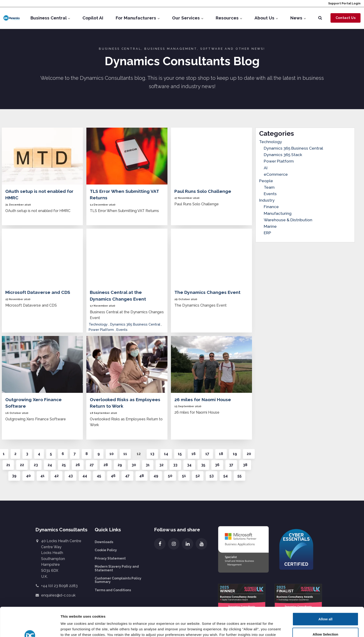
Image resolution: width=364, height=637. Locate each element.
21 (8, 465)
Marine (270, 226)
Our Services (188, 18)
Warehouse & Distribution (288, 220)
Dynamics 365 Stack (283, 155)
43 (71, 476)
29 (120, 465)
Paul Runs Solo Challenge (203, 191)
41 (42, 476)
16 (194, 454)
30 (134, 465)
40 (28, 476)
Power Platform (101, 330)
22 (22, 465)
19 (235, 454)
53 (212, 476)
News (298, 18)
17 (207, 454)
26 (78, 465)
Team (269, 187)
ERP (267, 233)
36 (217, 465)
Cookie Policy (106, 550)
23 (36, 465)
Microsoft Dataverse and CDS (38, 292)
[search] (320, 18)
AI (266, 168)
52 (198, 476)
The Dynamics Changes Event (207, 292)
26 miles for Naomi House (203, 400)
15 (180, 454)
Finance (271, 207)
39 (14, 476)
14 (166, 454)
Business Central (50, 18)
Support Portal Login (344, 3)
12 (139, 454)
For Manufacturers (138, 18)
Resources (229, 18)
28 (106, 465)
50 (170, 476)
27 (92, 465)
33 (175, 465)
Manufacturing (278, 213)
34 (189, 465)
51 (184, 476)
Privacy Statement (110, 558)
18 (221, 454)
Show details (240, 628)
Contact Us (346, 18)
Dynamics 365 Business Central (135, 324)
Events (122, 330)
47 (127, 476)
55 (240, 476)
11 (125, 454)
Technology (98, 324)
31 (148, 465)
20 (249, 454)
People (266, 181)
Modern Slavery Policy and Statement (117, 568)
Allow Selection (326, 607)
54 (226, 476)
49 (156, 476)
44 (85, 476)
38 (245, 465)
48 (142, 476)
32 (161, 465)
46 (113, 476)
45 (99, 476)
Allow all (326, 592)
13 (152, 454)
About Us (266, 18)
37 (231, 465)
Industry (267, 200)
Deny (326, 622)
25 (64, 465)
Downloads (104, 542)
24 (50, 465)
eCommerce (276, 174)
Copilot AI (93, 18)
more (100, 613)
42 (56, 476)
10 (112, 454)
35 (203, 465)
